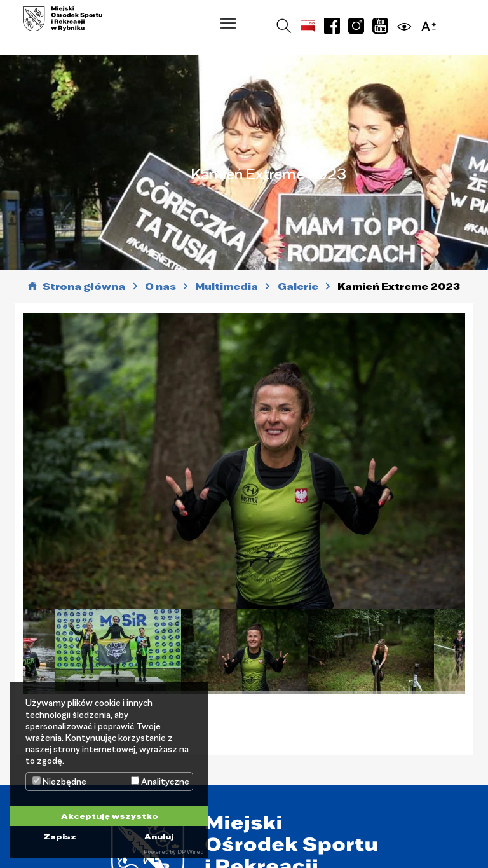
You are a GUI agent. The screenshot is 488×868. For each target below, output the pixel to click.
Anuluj (159, 836)
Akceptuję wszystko (110, 816)
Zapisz (60, 836)
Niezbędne (59, 782)
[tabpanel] (244, 651)
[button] (228, 23)
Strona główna (84, 286)
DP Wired (190, 852)
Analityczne (160, 782)
